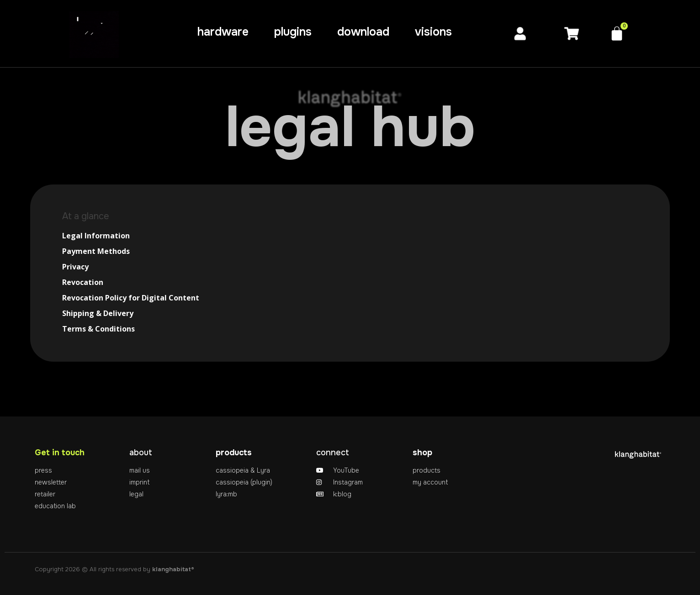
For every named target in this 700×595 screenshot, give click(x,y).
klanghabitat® (173, 569)
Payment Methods (96, 251)
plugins (293, 32)
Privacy (75, 267)
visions (433, 32)
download (363, 32)
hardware (223, 32)
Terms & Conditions (98, 329)
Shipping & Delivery (98, 313)
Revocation (83, 282)
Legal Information (96, 236)
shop (422, 453)
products (234, 453)
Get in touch (60, 453)
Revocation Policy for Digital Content (131, 298)
